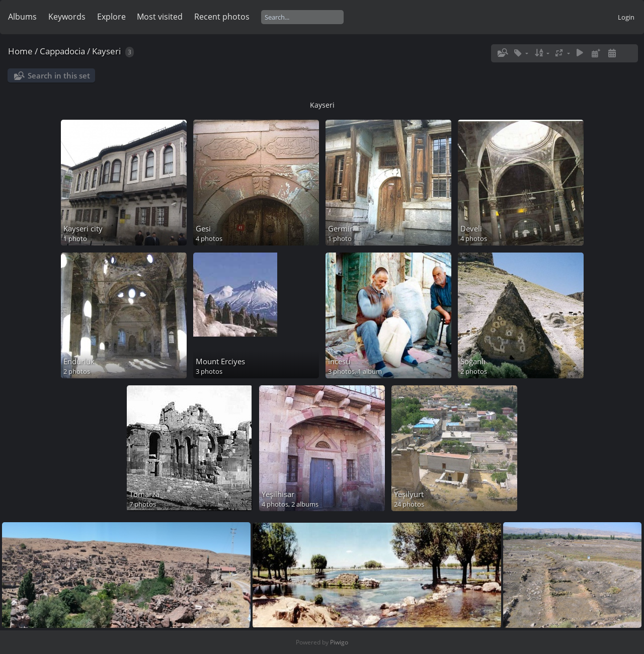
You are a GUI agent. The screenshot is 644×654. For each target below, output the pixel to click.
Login (626, 17)
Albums (22, 17)
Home (20, 51)
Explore (111, 17)
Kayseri (106, 51)
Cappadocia (62, 51)
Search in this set (59, 75)
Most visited (160, 17)
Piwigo (339, 642)
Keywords (67, 17)
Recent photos (222, 17)
